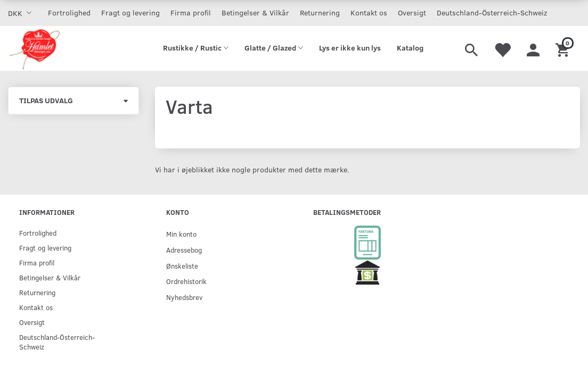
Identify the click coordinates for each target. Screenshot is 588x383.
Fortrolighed (69, 13)
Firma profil (191, 13)
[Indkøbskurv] (564, 48)
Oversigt (412, 13)
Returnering (320, 13)
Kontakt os (369, 13)
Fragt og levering (130, 13)
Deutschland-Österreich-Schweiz (492, 13)
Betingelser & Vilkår (255, 13)
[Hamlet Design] (34, 48)
